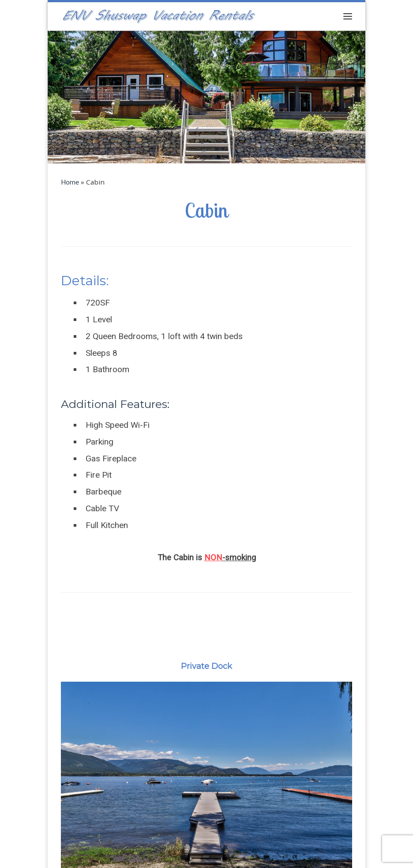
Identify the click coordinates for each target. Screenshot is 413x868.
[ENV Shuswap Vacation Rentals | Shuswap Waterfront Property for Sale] (159, 15)
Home (70, 182)
